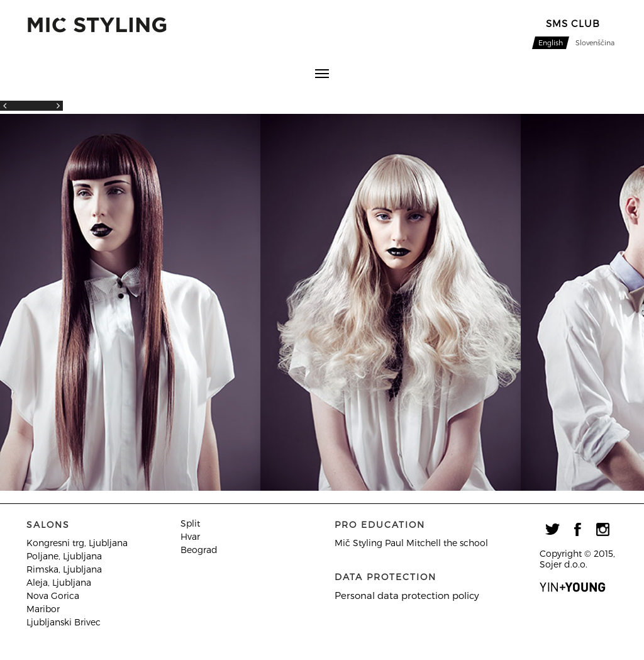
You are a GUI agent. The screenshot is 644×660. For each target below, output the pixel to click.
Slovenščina (595, 42)
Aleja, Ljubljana (59, 582)
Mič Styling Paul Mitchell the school (411, 543)
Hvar (190, 536)
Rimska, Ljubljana (64, 569)
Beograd (199, 550)
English (551, 42)
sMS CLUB (573, 23)
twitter (552, 529)
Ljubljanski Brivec (64, 622)
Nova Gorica (53, 596)
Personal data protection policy (407, 595)
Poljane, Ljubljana (64, 556)
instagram (602, 529)
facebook (577, 529)
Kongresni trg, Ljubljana (77, 543)
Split (190, 523)
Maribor (43, 609)
